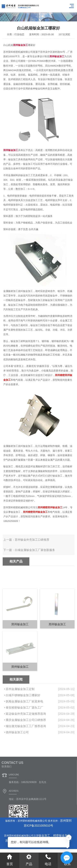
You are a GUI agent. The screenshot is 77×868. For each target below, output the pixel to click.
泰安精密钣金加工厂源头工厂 (24, 732)
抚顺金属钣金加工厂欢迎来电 (24, 725)
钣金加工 (45, 835)
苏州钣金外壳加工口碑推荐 (32, 546)
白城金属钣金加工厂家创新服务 (35, 556)
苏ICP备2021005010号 (38, 826)
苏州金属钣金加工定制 (20, 713)
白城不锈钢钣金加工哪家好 (23, 719)
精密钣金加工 (62, 835)
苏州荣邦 (66, 821)
